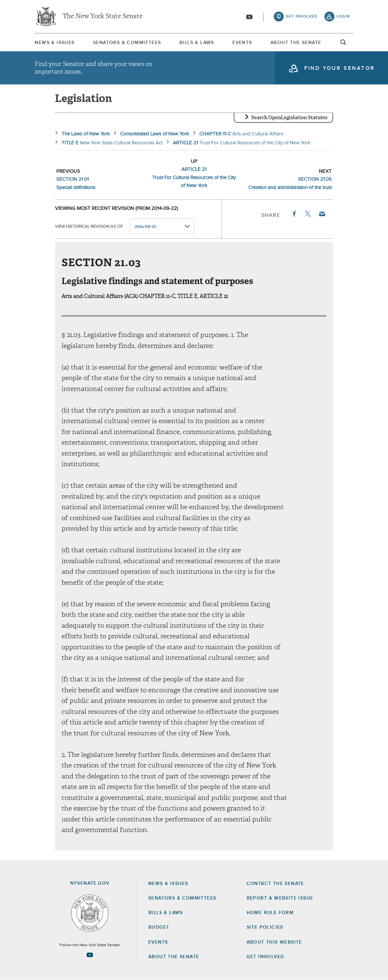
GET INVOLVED (266, 957)
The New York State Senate (103, 17)
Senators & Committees (127, 43)
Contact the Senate (275, 884)
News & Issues (55, 43)
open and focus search (343, 44)
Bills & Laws (197, 43)
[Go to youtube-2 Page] (90, 955)
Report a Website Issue (280, 898)
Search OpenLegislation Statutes (289, 118)
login (343, 17)
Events (242, 43)
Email (322, 214)
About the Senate (174, 957)
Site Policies (265, 927)
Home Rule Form (270, 913)
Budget (159, 927)
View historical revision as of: (89, 226)
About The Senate (296, 43)
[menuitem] (55, 43)
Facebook (294, 214)
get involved (302, 17)
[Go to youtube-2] (249, 17)
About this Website (274, 942)
